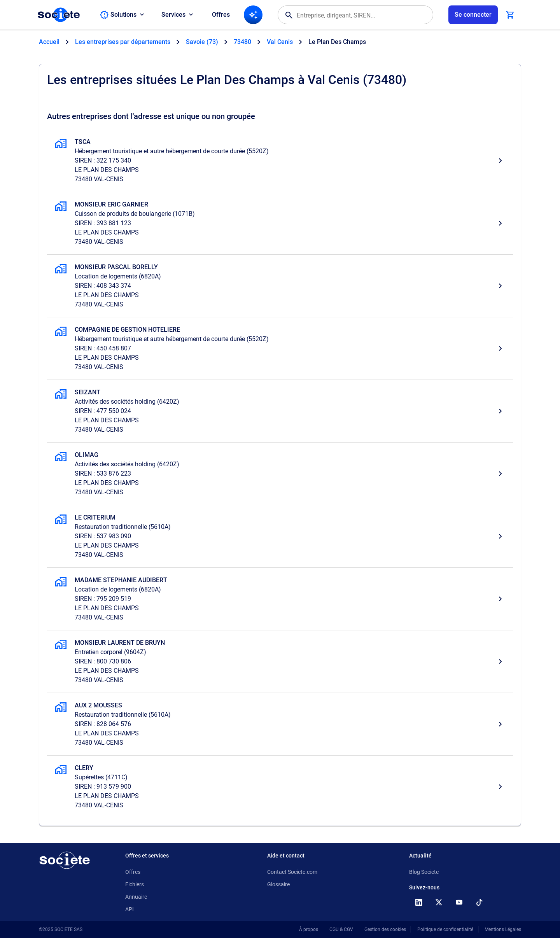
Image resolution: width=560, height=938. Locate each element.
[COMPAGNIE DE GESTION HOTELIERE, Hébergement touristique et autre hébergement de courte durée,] (280, 348)
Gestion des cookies (385, 929)
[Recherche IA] (253, 15)
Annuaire (136, 897)
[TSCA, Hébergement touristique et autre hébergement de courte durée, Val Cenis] (280, 161)
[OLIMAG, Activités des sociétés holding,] (280, 474)
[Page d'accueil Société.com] (59, 15)
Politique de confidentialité (445, 929)
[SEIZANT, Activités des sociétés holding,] (280, 411)
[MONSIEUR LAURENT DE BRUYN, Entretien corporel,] (280, 661)
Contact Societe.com (292, 872)
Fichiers (135, 884)
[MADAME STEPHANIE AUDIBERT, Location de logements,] (280, 599)
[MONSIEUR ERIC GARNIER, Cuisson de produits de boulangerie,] (280, 223)
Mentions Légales (503, 929)
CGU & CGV (341, 929)
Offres (221, 15)
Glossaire (278, 884)
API (129, 909)
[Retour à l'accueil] (65, 860)
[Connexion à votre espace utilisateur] (473, 15)
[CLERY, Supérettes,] (280, 787)
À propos (309, 929)
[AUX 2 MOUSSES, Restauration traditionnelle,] (280, 724)
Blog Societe (424, 872)
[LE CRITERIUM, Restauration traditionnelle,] (280, 536)
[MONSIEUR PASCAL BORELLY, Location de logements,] (280, 286)
